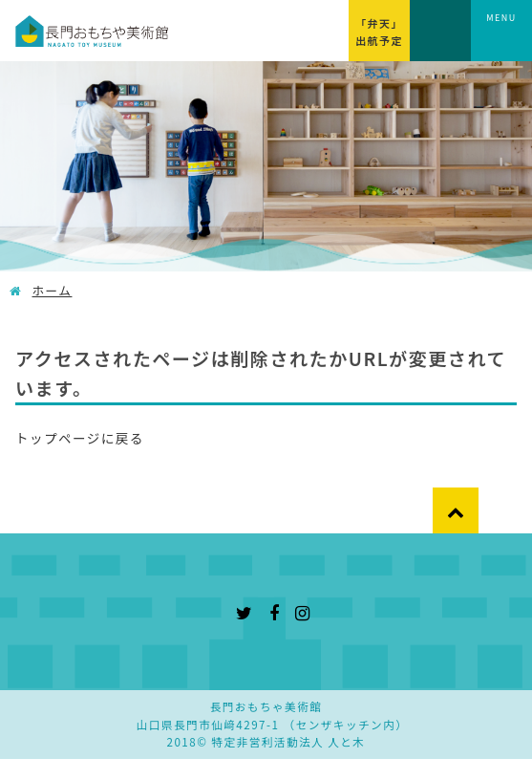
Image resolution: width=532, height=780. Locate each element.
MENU (501, 18)
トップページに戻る (80, 438)
